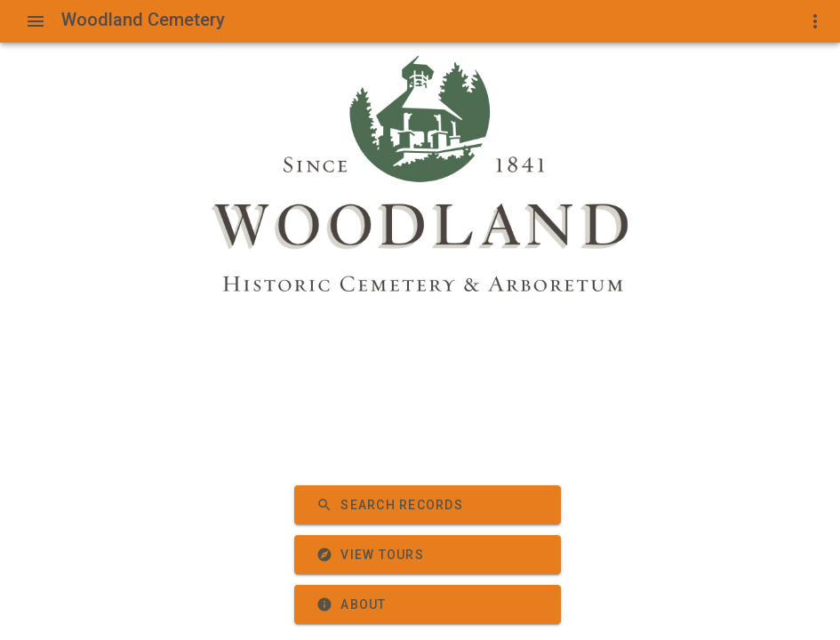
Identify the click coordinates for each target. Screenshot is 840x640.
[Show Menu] (36, 21)
